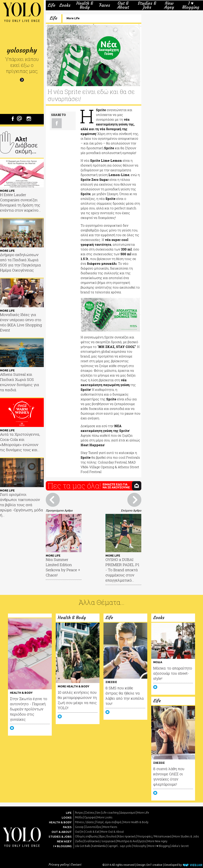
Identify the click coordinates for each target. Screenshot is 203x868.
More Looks (105, 817)
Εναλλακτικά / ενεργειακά (100, 841)
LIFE (69, 813)
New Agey (169, 5)
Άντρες (79, 813)
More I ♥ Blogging (159, 846)
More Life (73, 18)
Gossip (79, 827)
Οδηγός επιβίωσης (87, 836)
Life (52, 5)
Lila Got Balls (83, 846)
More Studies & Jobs (186, 836)
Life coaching (110, 813)
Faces (105, 5)
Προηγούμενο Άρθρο (59, 510)
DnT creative (154, 865)
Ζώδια (79, 841)
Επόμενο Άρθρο (131, 510)
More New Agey (157, 841)
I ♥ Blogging (191, 5)
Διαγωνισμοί (128, 813)
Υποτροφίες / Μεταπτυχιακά (154, 836)
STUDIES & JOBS (60, 837)
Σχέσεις (90, 813)
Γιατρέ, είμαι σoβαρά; (109, 822)
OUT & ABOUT (62, 832)
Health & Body (85, 5)
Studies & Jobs (147, 5)
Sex (98, 813)
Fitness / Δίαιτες (85, 822)
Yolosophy (140, 846)
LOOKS (67, 818)
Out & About (123, 5)
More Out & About (112, 832)
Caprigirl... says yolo (119, 846)
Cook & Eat (92, 832)
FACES (67, 827)
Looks (65, 5)
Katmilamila (99, 846)
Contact (76, 865)
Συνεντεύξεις (93, 827)
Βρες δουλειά (108, 836)
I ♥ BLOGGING (62, 846)
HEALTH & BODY (60, 822)
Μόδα (79, 817)
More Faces (110, 827)
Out (77, 832)
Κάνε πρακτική (127, 836)
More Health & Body (136, 822)
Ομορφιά (90, 817)
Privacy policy (59, 865)
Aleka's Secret (180, 846)
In (82, 832)
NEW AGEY (64, 841)
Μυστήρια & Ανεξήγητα (131, 841)
